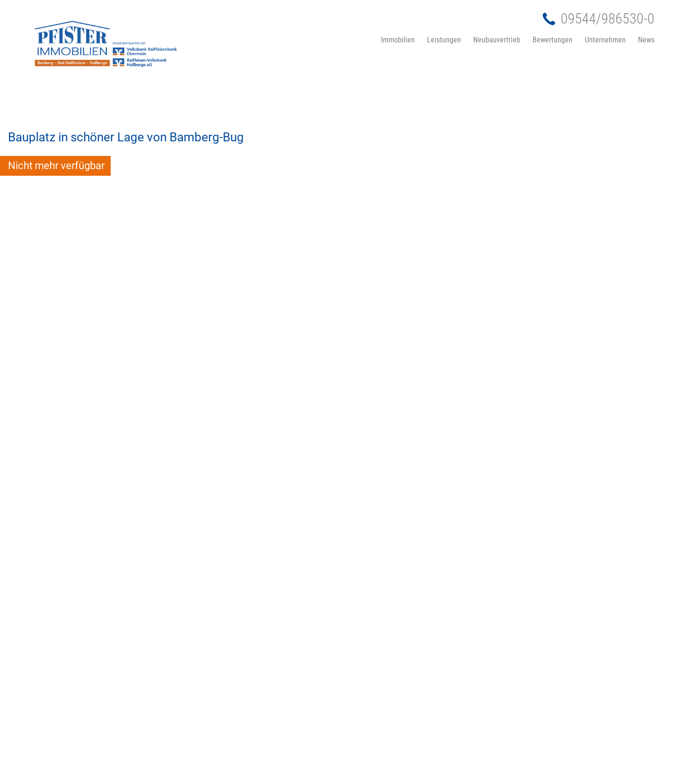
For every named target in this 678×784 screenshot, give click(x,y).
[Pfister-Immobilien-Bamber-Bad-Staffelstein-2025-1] (155, 41)
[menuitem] (355, 40)
